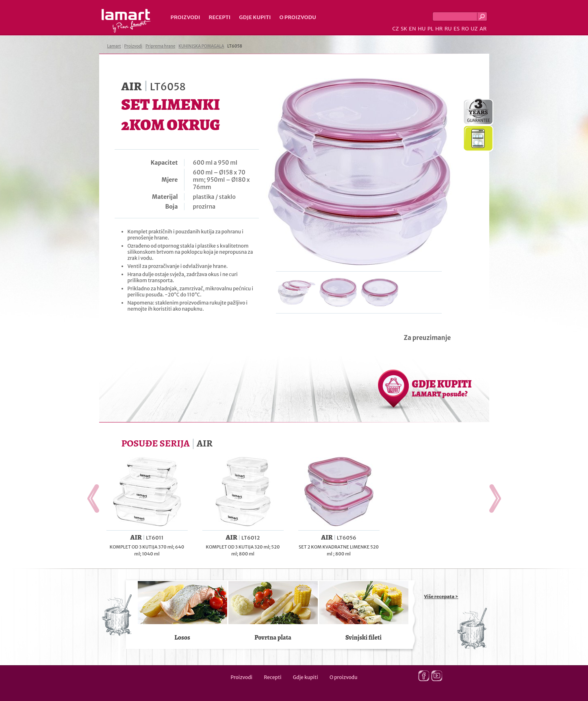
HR (439, 29)
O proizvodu (298, 17)
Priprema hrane (160, 46)
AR (483, 29)
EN (412, 29)
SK (404, 29)
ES (457, 29)
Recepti (219, 17)
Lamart (126, 21)
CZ (395, 29)
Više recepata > (441, 597)
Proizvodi (186, 17)
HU (422, 29)
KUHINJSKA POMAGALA (201, 46)
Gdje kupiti (255, 17)
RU (448, 29)
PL (431, 29)
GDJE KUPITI (442, 388)
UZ (474, 29)
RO (465, 29)
